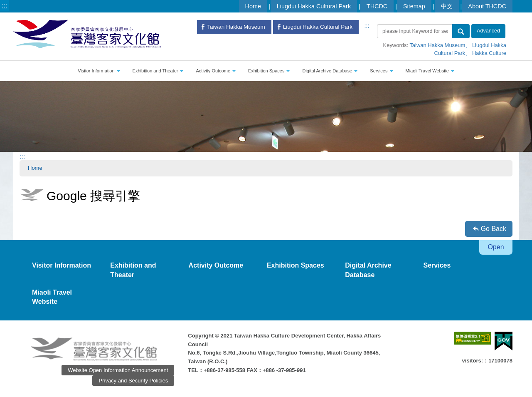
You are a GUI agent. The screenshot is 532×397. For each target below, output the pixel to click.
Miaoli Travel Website (430, 71)
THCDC (377, 6)
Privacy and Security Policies (133, 381)
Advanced (488, 31)
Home (253, 6)
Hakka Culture (489, 53)
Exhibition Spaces (269, 71)
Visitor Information (99, 71)
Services (381, 71)
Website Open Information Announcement (118, 370)
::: (4, 5)
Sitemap (414, 6)
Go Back (494, 229)
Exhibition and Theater (158, 71)
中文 (447, 6)
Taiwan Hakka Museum (437, 45)
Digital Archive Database (330, 71)
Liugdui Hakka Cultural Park (314, 6)
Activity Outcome (216, 71)
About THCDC (487, 6)
